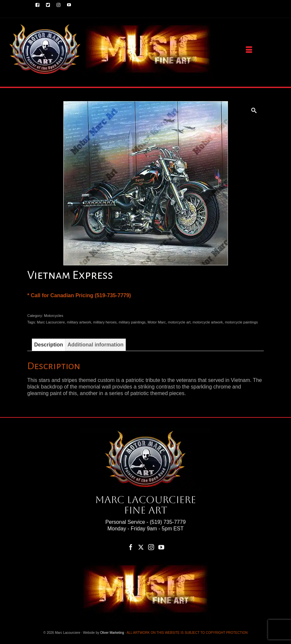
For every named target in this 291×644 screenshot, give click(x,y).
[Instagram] (151, 547)
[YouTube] (161, 547)
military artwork (79, 322)
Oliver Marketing (112, 633)
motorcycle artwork (208, 322)
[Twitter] (141, 547)
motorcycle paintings (241, 322)
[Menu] (249, 50)
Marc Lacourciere (51, 322)
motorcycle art (179, 322)
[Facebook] (131, 547)
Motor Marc (157, 322)
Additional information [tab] (95, 345)
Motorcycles (54, 316)
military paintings (132, 322)
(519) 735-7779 (168, 522)
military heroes (105, 322)
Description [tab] (49, 345)
